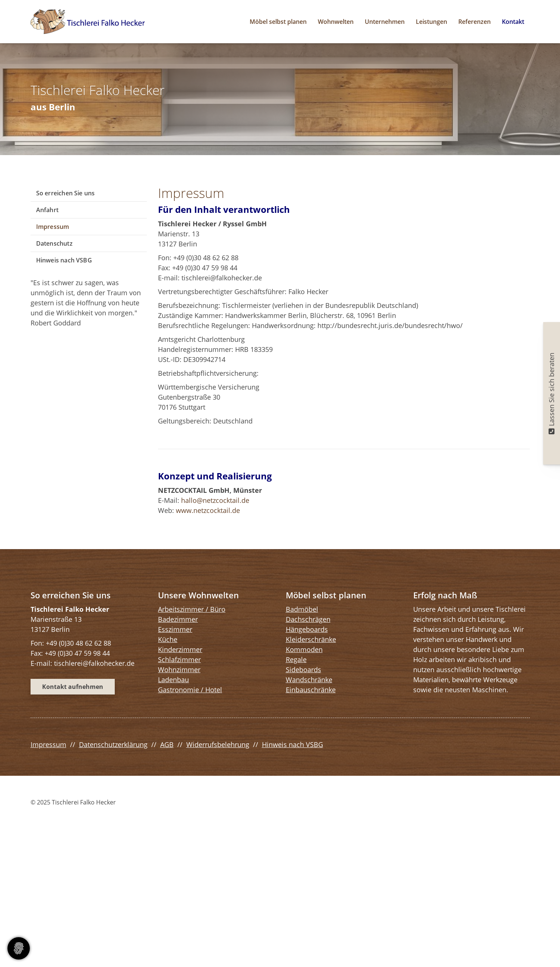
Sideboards (303, 670)
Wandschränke (309, 680)
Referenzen (474, 22)
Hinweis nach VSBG (64, 260)
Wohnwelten (336, 22)
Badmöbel (302, 609)
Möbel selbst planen (278, 22)
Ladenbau (173, 680)
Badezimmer (178, 619)
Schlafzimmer (179, 659)
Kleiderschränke (311, 639)
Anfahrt (47, 210)
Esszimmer (175, 629)
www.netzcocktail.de (208, 510)
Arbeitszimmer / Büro (192, 609)
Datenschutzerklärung (113, 744)
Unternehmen (385, 22)
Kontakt (513, 22)
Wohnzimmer (179, 670)
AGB (167, 744)
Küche (168, 639)
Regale (296, 659)
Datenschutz (54, 243)
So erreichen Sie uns (66, 193)
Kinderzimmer (180, 649)
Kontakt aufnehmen (73, 687)
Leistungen (431, 22)
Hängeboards (307, 629)
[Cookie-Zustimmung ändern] (19, 948)
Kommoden (304, 649)
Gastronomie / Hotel (190, 690)
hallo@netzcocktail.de (215, 500)
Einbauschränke (311, 690)
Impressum (53, 227)
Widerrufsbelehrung (218, 744)
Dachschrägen (308, 619)
